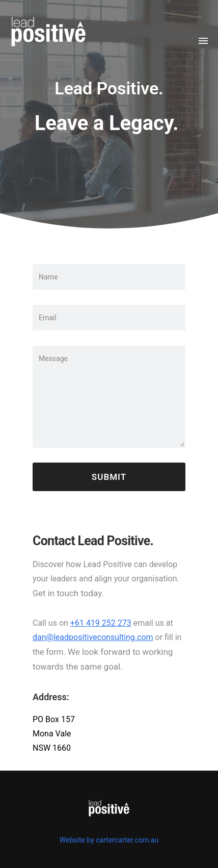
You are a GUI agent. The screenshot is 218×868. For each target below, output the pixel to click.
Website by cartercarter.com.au (109, 840)
